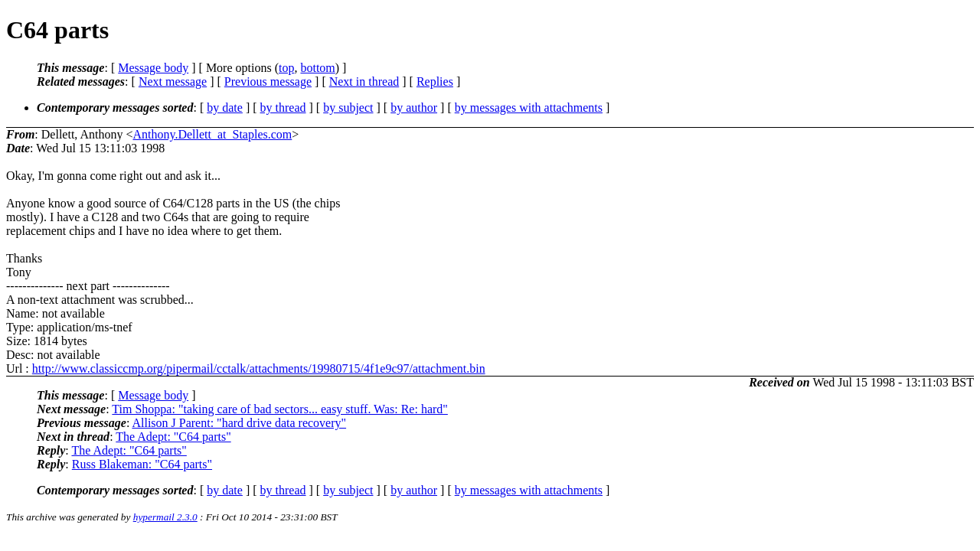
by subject (348, 108)
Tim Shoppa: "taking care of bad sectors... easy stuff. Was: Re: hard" (280, 409)
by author (414, 108)
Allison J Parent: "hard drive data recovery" (239, 423)
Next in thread (364, 82)
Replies (435, 82)
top (286, 68)
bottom (317, 68)
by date (225, 108)
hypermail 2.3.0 (165, 517)
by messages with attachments (529, 108)
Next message (173, 82)
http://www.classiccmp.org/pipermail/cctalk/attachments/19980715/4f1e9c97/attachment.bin (259, 368)
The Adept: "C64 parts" (173, 437)
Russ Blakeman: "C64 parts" (142, 464)
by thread (283, 108)
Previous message (268, 82)
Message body (153, 68)
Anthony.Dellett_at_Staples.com (212, 134)
